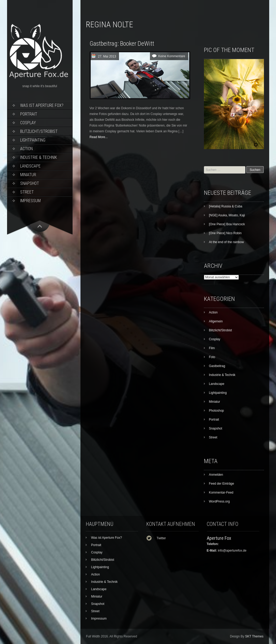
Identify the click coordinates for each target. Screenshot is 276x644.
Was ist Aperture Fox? (42, 105)
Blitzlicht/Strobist (39, 131)
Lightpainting (33, 140)
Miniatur (28, 175)
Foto (212, 357)
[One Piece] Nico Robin (225, 233)
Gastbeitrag (217, 366)
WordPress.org (219, 501)
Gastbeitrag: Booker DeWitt (122, 44)
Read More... (99, 137)
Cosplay (28, 123)
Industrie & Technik (39, 157)
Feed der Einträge (221, 484)
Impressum (30, 201)
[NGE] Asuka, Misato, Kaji (227, 215)
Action (26, 149)
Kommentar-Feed (221, 493)
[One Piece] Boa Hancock (227, 224)
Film (212, 348)
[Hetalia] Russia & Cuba (226, 206)
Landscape (30, 166)
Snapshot (30, 183)
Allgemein (216, 321)
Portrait (29, 114)
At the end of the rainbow (226, 242)
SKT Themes (254, 636)
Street (27, 192)
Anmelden (216, 475)
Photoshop (216, 411)
